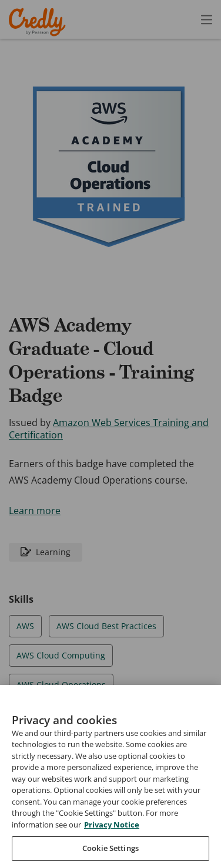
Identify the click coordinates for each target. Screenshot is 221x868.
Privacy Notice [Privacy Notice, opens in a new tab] (112, 845)
